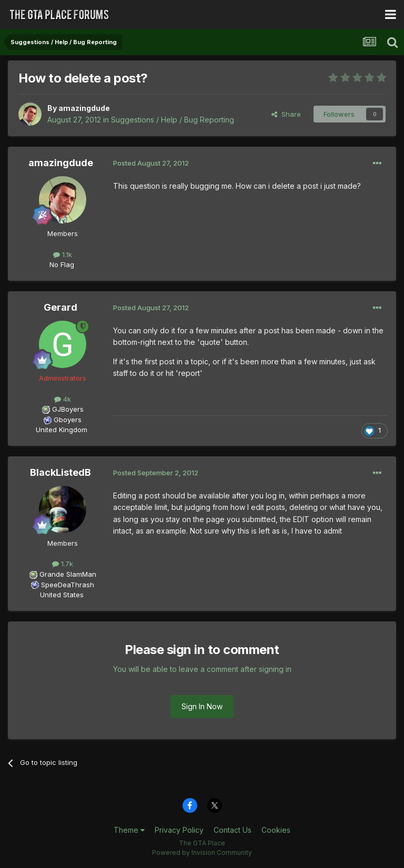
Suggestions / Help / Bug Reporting (173, 120)
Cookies (276, 830)
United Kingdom (62, 430)
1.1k (63, 254)
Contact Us (233, 830)
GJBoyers (68, 409)
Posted (151, 163)
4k (63, 399)
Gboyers (68, 420)
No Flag (62, 264)
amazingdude (84, 108)
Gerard (60, 307)
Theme (129, 830)
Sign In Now (202, 706)
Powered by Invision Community (202, 852)
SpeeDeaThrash (68, 585)
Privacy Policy (179, 830)
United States (62, 595)
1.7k (63, 564)
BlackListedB (60, 472)
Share (286, 114)
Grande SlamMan (68, 574)
